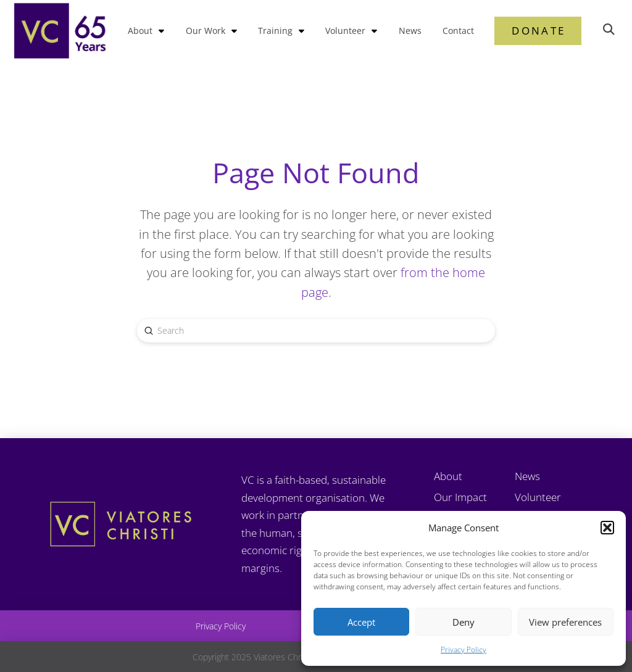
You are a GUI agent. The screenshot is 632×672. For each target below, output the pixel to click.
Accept (361, 622)
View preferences (565, 622)
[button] (607, 528)
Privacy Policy (464, 649)
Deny (464, 622)
